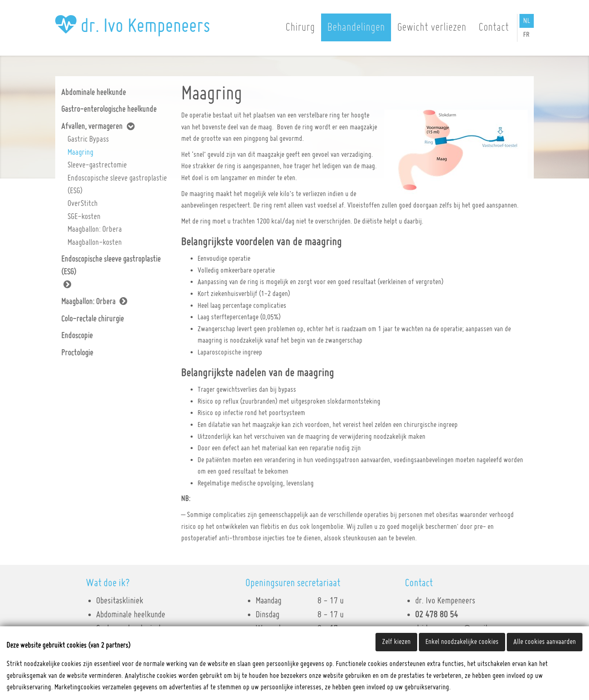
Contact (494, 27)
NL (527, 21)
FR (526, 35)
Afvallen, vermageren (92, 126)
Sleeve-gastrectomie (97, 165)
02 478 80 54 (437, 615)
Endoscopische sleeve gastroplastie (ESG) (117, 184)
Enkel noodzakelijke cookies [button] (462, 642)
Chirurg (300, 27)
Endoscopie (77, 336)
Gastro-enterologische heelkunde (109, 109)
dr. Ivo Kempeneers (133, 26)
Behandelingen (356, 27)
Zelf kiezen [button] (396, 642)
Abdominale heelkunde (94, 93)
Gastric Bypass (88, 139)
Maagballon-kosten (95, 242)
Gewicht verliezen (432, 27)
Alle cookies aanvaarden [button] (545, 642)
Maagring (80, 152)
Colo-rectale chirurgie (93, 319)
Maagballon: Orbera (95, 229)
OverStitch (83, 203)
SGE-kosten (84, 217)
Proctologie (77, 353)
